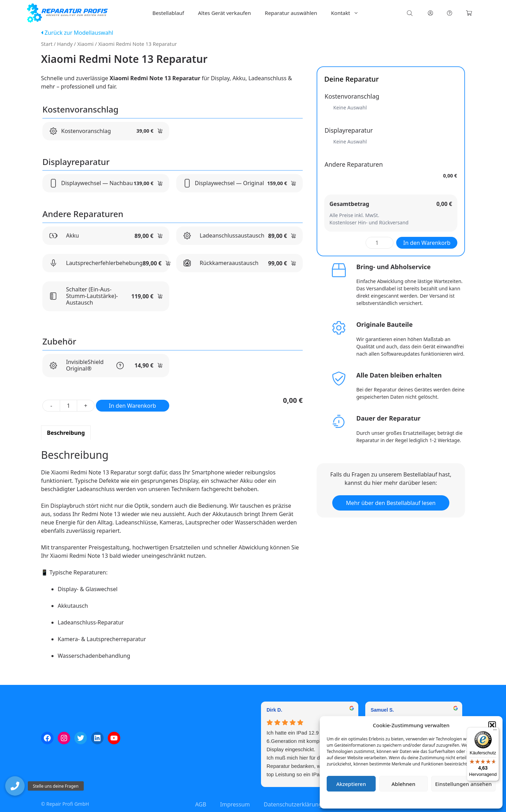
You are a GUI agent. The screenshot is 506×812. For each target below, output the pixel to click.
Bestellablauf (168, 13)
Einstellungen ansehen (463, 784)
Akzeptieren (351, 784)
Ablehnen (404, 784)
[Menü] (495, 731)
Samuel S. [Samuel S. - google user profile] (382, 710)
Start (47, 44)
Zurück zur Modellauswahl (77, 33)
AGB (201, 804)
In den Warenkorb (132, 406)
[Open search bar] (410, 13)
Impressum (452, 800)
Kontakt (349, 13)
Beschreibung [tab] (66, 433)
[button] (492, 725)
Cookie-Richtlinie (375, 800)
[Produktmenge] (68, 406)
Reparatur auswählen (291, 13)
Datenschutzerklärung (416, 800)
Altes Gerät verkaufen (225, 13)
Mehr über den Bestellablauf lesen (391, 503)
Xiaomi (85, 44)
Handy (65, 44)
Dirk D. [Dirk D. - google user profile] (274, 710)
